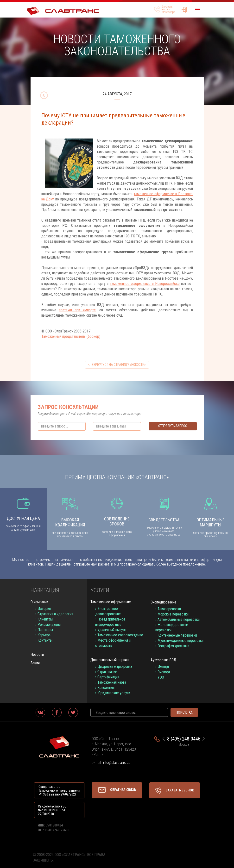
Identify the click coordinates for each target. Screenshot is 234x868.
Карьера (44, 635)
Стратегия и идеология (55, 614)
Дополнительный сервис (110, 660)
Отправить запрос (173, 426)
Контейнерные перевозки (177, 635)
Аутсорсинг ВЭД (163, 660)
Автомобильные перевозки (179, 619)
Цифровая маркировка (115, 666)
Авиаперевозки (169, 609)
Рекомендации (49, 624)
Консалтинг (106, 688)
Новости (37, 654)
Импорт (163, 667)
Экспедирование (163, 602)
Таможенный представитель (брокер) (71, 336)
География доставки (173, 646)
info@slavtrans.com (118, 763)
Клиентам (45, 619)
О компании (39, 602)
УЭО (161, 677)
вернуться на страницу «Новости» (117, 365)
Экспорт (164, 672)
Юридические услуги (114, 693)
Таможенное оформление (111, 602)
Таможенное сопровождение (120, 635)
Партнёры (45, 630)
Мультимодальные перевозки (180, 641)
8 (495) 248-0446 (184, 739)
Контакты (45, 640)
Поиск (184, 712)
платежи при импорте (77, 310)
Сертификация (108, 677)
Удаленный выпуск (112, 630)
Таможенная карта (112, 682)
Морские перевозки (173, 614)
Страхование (107, 672)
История (44, 609)
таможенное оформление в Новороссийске (145, 284)
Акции (35, 663)
